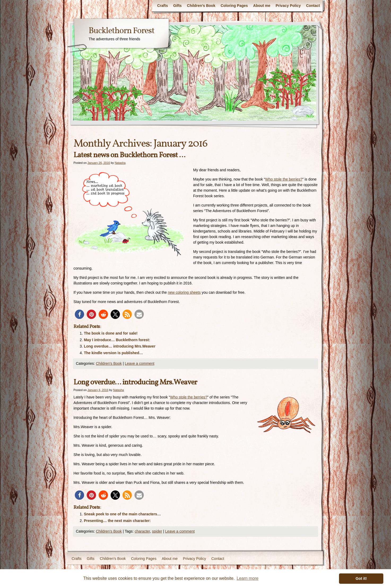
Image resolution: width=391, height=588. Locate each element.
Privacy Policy (288, 6)
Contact (313, 6)
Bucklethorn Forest (121, 31)
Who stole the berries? (284, 179)
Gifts (177, 6)
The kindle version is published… (113, 353)
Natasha (120, 163)
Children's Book (109, 363)
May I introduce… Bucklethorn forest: (117, 340)
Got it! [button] (361, 578)
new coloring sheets (184, 292)
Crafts (162, 6)
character (142, 531)
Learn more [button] (247, 578)
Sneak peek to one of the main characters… (122, 514)
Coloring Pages (234, 6)
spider (157, 531)
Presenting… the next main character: (117, 521)
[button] (79, 314)
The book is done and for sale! (111, 333)
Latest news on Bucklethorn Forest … (129, 155)
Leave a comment (140, 363)
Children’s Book (201, 6)
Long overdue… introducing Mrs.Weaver (120, 346)
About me (262, 6)
